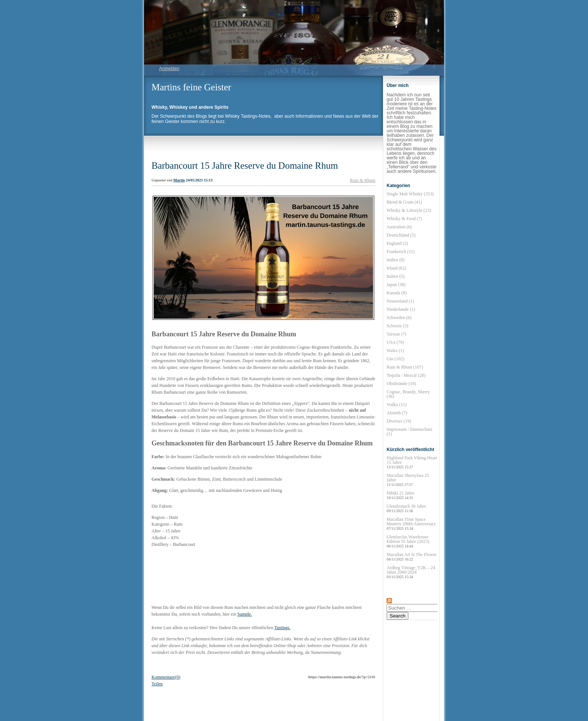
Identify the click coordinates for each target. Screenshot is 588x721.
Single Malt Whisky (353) (410, 194)
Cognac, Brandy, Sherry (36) (408, 394)
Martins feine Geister (191, 87)
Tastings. (282, 628)
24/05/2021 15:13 (199, 180)
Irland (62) (396, 268)
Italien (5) (396, 276)
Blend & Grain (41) (404, 202)
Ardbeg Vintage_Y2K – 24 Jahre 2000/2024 (411, 572)
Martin (179, 180)
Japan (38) (396, 285)
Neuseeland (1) (400, 301)
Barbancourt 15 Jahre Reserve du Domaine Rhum (245, 166)
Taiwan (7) (396, 334)
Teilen (157, 684)
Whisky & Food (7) (404, 219)
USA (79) (395, 342)
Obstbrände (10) (401, 384)
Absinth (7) (397, 413)
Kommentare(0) (166, 677)
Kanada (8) (397, 293)
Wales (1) (395, 351)
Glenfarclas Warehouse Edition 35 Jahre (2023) (408, 541)
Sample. (245, 614)
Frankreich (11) (401, 252)
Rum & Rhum (363, 180)
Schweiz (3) (397, 326)
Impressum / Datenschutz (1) (409, 432)
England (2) (397, 243)
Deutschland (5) (401, 235)
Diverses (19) (399, 421)
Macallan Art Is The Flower (412, 557)
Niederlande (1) (401, 309)
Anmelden (169, 69)
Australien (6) (399, 227)
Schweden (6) (399, 318)
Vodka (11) (397, 405)
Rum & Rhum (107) (405, 367)
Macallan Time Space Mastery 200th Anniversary (411, 524)
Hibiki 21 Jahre (400, 495)
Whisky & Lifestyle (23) (409, 210)
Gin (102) (395, 359)
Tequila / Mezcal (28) (406, 375)
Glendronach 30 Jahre (406, 508)
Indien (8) (396, 260)
